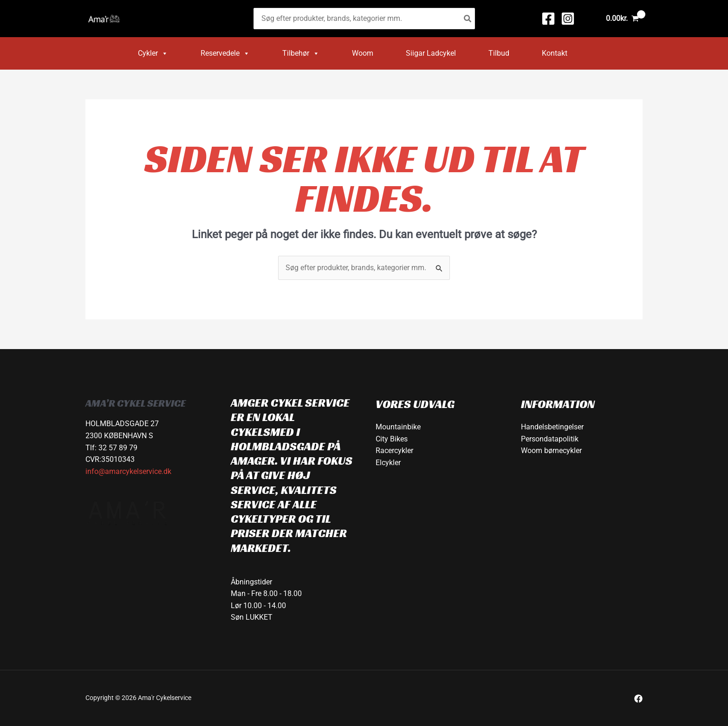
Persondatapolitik (550, 439)
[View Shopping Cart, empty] (622, 19)
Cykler (153, 53)
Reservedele (225, 53)
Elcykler (388, 463)
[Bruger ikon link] (588, 19)
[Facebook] (548, 19)
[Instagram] (568, 19)
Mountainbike (398, 427)
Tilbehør (301, 53)
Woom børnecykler (551, 451)
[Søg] (468, 19)
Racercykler (394, 451)
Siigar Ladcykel (431, 53)
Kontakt (555, 53)
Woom (363, 53)
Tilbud (499, 53)
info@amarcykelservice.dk (128, 471)
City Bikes (392, 439)
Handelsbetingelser (552, 427)
